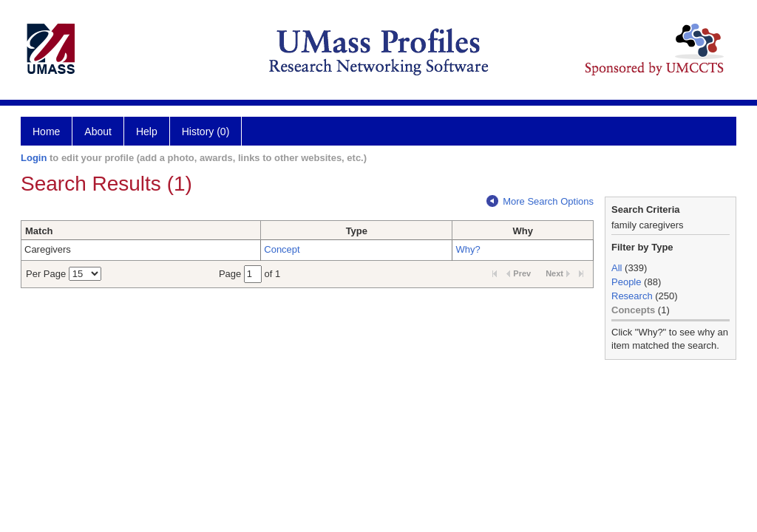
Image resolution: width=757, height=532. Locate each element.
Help (147, 132)
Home (46, 132)
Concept (282, 249)
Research (632, 296)
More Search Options (540, 201)
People (626, 282)
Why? (468, 249)
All (617, 268)
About (98, 132)
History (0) (206, 132)
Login (34, 158)
